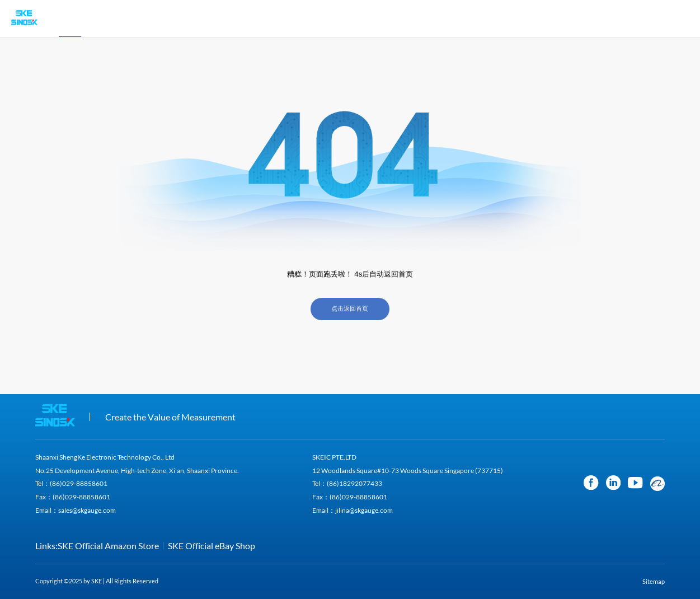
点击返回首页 (350, 308)
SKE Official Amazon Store (108, 546)
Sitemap (654, 582)
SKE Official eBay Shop (212, 546)
